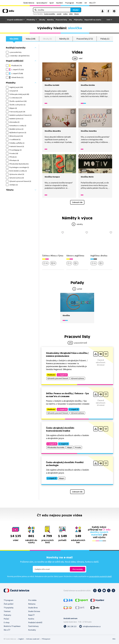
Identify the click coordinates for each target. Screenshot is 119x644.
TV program (69, 3)
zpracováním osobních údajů (100, 577)
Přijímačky (78, 20)
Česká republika (50, 14)
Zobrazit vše (77, 202)
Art (86, 3)
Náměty (50, 20)
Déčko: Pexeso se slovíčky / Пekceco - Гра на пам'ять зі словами (67, 395)
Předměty (31, 20)
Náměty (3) (64, 39)
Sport (52, 3)
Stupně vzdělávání (15, 20)
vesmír (59, 14)
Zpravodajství (42, 3)
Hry (70, 20)
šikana (76, 14)
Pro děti (79, 3)
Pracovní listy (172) (85, 39)
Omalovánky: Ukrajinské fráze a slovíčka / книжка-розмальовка (67, 355)
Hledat (76, 10)
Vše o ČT (92, 3)
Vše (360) (14, 39)
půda (71, 14)
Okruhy (42, 20)
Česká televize (29, 3)
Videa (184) (31, 39)
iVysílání (59, 3)
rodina (65, 14)
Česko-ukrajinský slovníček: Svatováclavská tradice (60, 429)
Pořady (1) (105, 39)
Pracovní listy (61, 20)
